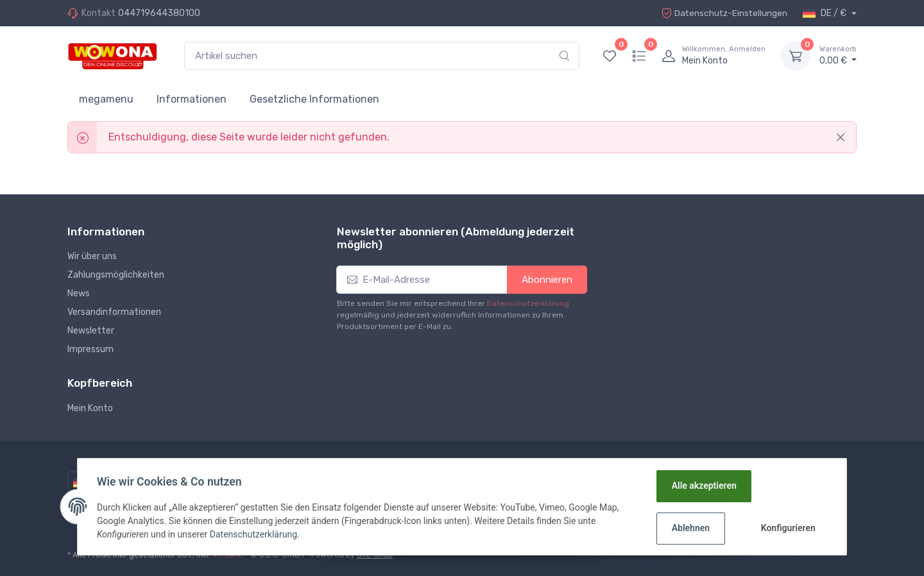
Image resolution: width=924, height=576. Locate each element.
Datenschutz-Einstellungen (723, 13)
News (79, 293)
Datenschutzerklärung (528, 303)
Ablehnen (690, 528)
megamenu (106, 99)
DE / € (826, 13)
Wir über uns (92, 256)
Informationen (192, 99)
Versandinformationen (114, 312)
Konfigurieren (788, 528)
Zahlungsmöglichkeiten (116, 275)
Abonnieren (547, 280)
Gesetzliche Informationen (314, 99)
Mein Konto (90, 408)
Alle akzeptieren (704, 486)
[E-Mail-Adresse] (422, 280)
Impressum (90, 349)
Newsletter (91, 331)
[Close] (841, 137)
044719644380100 (159, 13)
